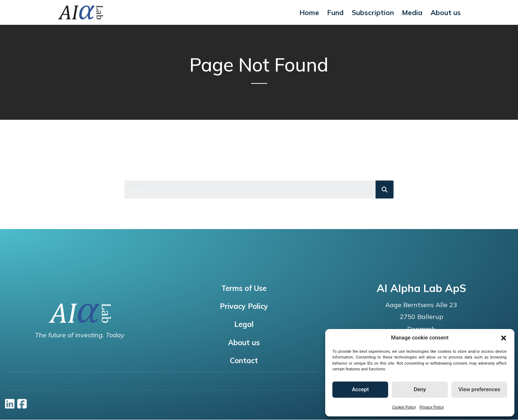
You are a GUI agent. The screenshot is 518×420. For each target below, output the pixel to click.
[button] (504, 338)
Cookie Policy (404, 407)
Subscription (373, 13)
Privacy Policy (432, 407)
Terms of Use (244, 288)
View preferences (479, 389)
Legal (244, 325)
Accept (360, 389)
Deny (420, 389)
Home (309, 13)
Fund (335, 13)
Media (412, 13)
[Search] (385, 190)
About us (446, 13)
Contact (244, 362)
